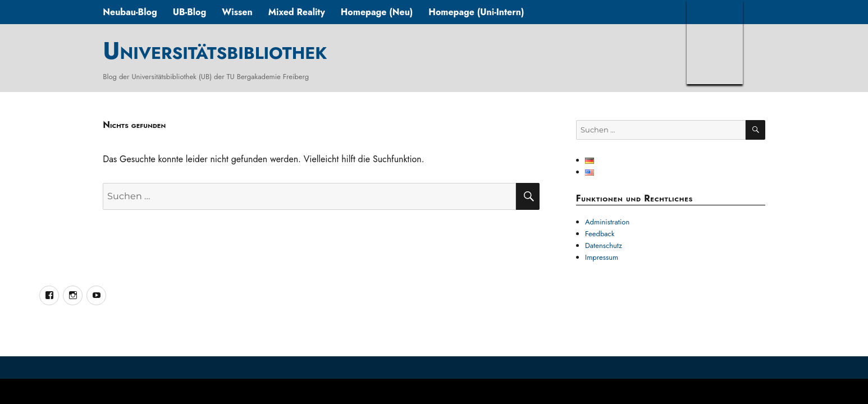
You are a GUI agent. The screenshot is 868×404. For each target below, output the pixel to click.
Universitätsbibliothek (215, 50)
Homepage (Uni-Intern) (476, 12)
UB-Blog (190, 12)
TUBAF (715, 42)
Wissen (237, 12)
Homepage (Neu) (377, 12)
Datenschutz (604, 245)
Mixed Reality (297, 12)
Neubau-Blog (130, 12)
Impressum (602, 257)
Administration (607, 222)
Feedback (600, 234)
